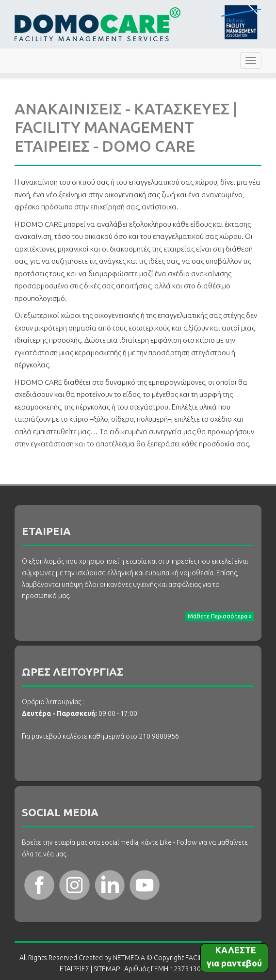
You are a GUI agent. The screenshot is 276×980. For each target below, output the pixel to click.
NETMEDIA (129, 958)
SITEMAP (107, 969)
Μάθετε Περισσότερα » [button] (220, 616)
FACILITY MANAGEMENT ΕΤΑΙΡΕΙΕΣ (97, 24)
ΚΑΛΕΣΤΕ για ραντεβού (234, 956)
